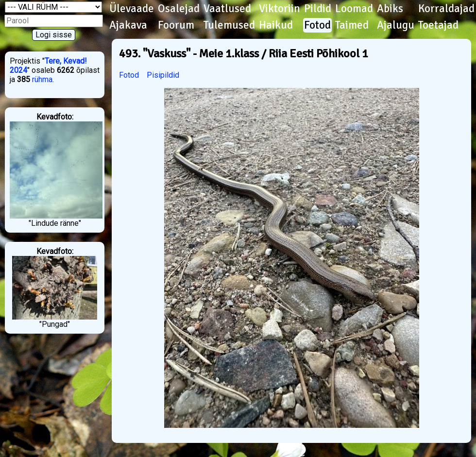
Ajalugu (396, 25)
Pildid (318, 9)
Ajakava (128, 25)
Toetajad (438, 25)
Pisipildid (163, 75)
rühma (42, 79)
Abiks (390, 9)
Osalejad (179, 9)
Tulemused (229, 25)
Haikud (276, 25)
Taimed (352, 25)
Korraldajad (446, 9)
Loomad (354, 9)
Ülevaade (132, 9)
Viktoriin (280, 9)
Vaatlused (227, 9)
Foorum (176, 25)
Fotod (317, 25)
